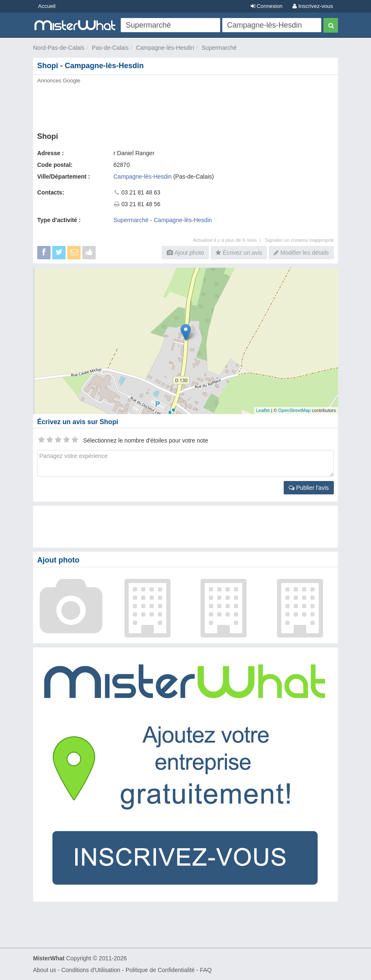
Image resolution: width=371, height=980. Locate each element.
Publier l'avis (309, 488)
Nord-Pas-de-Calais (59, 48)
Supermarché (219, 48)
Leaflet (263, 410)
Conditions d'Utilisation (91, 970)
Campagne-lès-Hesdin (165, 48)
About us (44, 970)
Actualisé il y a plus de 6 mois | (229, 240)
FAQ (206, 970)
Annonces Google (59, 81)
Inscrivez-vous (313, 6)
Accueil (47, 6)
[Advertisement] (185, 105)
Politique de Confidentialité (160, 970)
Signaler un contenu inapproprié (299, 240)
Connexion (267, 6)
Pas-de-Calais (110, 48)
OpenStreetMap (295, 410)
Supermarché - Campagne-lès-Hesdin (163, 220)
